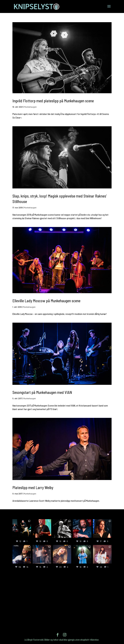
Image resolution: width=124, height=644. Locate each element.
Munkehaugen (30, 107)
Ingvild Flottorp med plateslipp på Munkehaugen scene (53, 101)
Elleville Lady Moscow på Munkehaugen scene (46, 301)
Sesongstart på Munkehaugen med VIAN (42, 392)
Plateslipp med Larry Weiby (33, 488)
